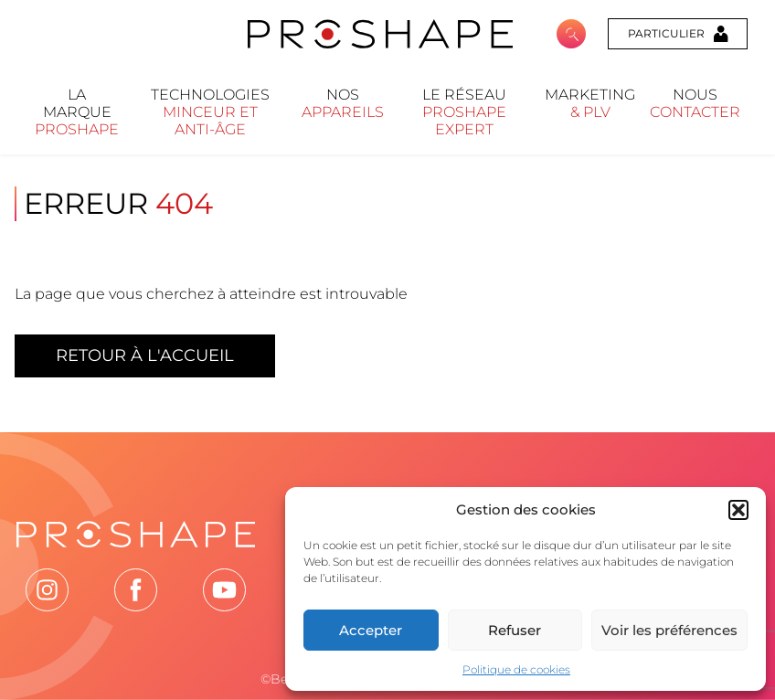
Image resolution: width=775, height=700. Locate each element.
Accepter (371, 630)
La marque (77, 112)
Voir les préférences (669, 630)
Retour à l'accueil (145, 355)
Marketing (590, 103)
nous (695, 103)
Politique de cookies (516, 669)
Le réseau (464, 112)
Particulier (678, 34)
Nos (343, 103)
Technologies (210, 112)
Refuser (515, 630)
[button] (738, 510)
